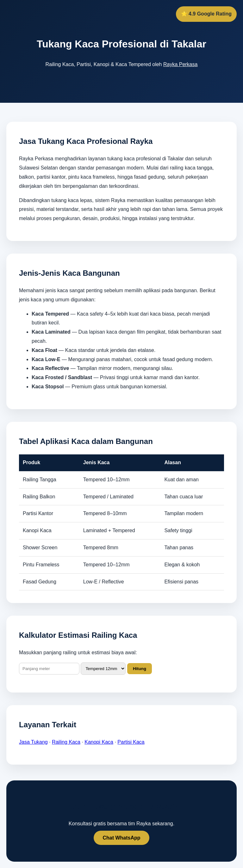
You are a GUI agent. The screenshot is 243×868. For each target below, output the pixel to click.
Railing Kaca (66, 742)
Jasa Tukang (33, 742)
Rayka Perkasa (181, 64)
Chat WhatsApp (121, 838)
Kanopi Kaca (99, 742)
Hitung (140, 669)
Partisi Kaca (131, 742)
